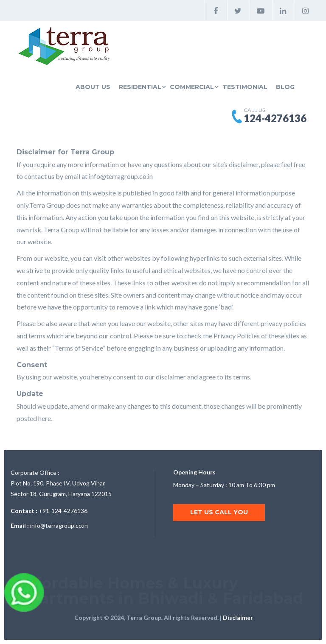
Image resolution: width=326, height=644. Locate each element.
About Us (93, 87)
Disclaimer (238, 618)
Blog (285, 87)
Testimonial (245, 87)
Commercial (192, 87)
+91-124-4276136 (63, 511)
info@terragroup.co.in (121, 176)
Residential (140, 87)
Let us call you (219, 512)
